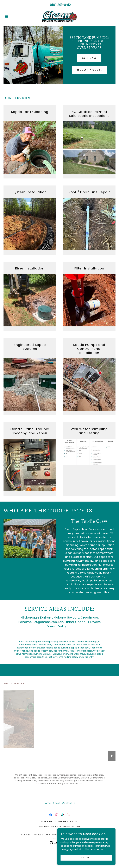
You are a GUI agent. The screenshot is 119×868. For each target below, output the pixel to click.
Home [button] (47, 803)
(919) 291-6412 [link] (60, 5)
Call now (89, 58)
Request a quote (89, 70)
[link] (59, 17)
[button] (12, 17)
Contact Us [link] (69, 803)
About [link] (56, 803)
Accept (86, 857)
